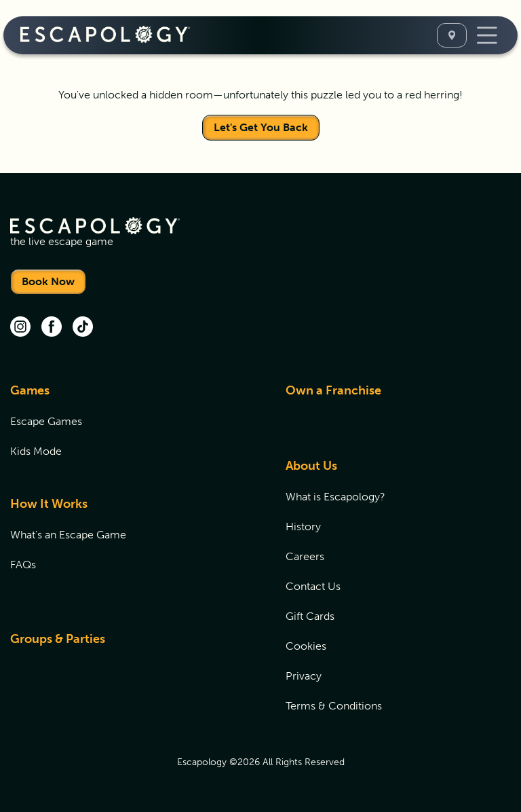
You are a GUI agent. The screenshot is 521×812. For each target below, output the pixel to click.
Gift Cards (310, 616)
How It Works (49, 504)
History (303, 527)
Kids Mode (36, 451)
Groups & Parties (58, 639)
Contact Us (313, 586)
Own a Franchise (333, 390)
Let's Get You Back (261, 127)
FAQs (23, 565)
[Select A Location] (452, 35)
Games (30, 390)
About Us (311, 466)
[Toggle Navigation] (487, 35)
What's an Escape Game (68, 535)
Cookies (306, 646)
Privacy (304, 676)
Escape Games (46, 421)
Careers (305, 556)
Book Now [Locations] (48, 281)
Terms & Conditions (334, 706)
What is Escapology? (335, 497)
